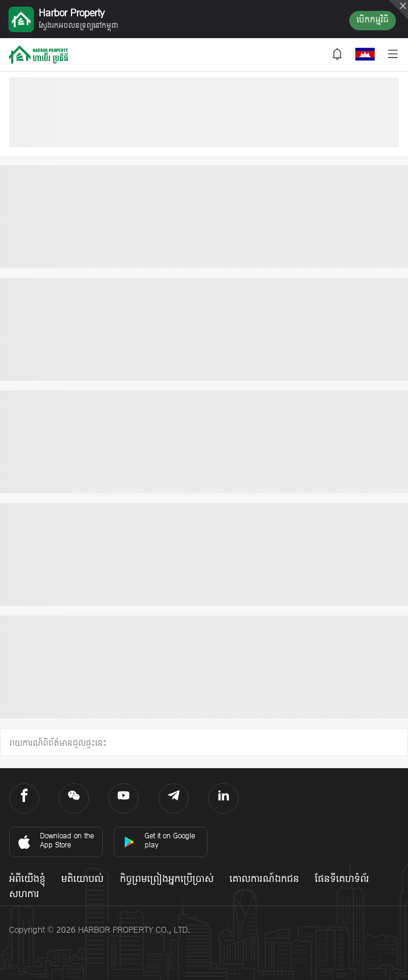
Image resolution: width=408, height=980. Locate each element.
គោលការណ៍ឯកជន (264, 880)
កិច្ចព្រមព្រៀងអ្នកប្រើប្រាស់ (167, 880)
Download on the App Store (55, 841)
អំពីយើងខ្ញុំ (27, 880)
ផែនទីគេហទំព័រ (342, 880)
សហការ (24, 895)
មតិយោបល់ (82, 880)
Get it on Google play (159, 841)
